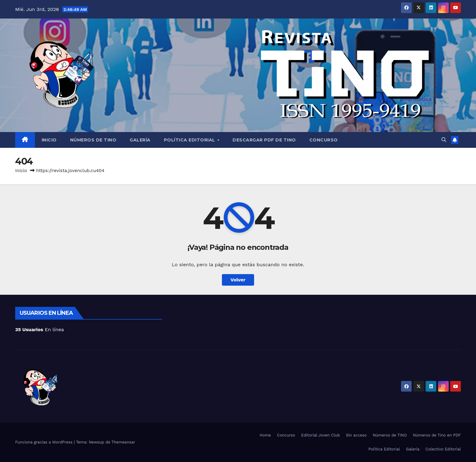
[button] (444, 140)
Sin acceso (356, 435)
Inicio (49, 140)
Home (265, 435)
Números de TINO (93, 140)
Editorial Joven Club (321, 435)
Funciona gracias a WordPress (44, 442)
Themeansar (123, 442)
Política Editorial (190, 140)
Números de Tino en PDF (437, 435)
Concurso (324, 140)
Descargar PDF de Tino (264, 140)
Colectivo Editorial (443, 449)
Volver (238, 280)
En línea (39, 330)
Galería (140, 140)
